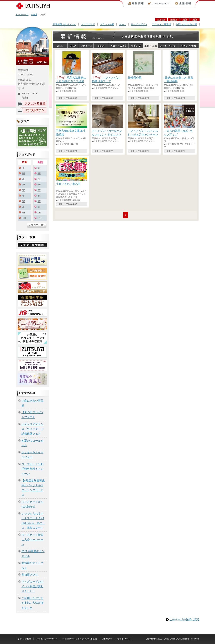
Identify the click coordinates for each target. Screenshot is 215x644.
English (161, 20)
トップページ (22, 14)
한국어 (174, 20)
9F (23, 168)
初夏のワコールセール (32, 443)
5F (23, 190)
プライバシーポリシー (47, 639)
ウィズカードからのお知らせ (32, 504)
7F (23, 179)
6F (23, 185)
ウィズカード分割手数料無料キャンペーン (32, 469)
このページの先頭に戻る (184, 619)
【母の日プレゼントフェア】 (32, 415)
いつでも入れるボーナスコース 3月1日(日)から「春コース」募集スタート (33, 521)
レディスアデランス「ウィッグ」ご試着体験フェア (32, 429)
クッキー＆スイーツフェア (32, 455)
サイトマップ (124, 639)
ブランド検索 (107, 24)
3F (23, 201)
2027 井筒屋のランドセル (33, 554)
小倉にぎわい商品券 (32, 403)
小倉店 (34, 14)
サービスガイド (139, 24)
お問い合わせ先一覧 (186, 24)
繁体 (195, 20)
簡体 (185, 20)
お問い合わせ (25, 639)
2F (23, 207)
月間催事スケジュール (64, 24)
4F (23, 196)
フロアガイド (88, 24)
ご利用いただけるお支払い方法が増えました (32, 603)
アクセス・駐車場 (162, 24)
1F (23, 212)
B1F (24, 218)
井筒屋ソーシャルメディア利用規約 (80, 639)
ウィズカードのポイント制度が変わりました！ (32, 586)
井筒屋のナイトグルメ (32, 565)
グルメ (122, 24)
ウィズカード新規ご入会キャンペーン (32, 540)
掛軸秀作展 (135, 78)
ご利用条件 (107, 639)
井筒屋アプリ (30, 575)
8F (23, 173)
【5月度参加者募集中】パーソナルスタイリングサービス (33, 488)
